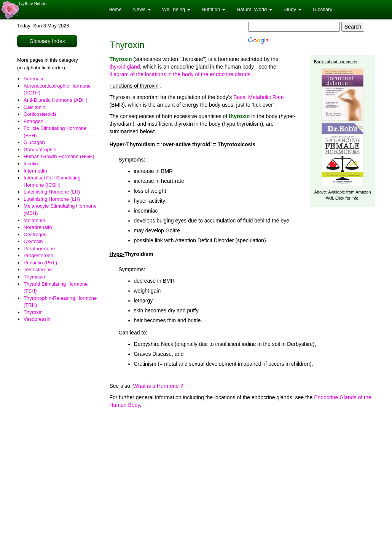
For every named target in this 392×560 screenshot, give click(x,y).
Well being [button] (176, 9)
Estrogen (33, 121)
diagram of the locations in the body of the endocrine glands (180, 74)
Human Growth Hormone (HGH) (59, 156)
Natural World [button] (254, 9)
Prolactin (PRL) (40, 263)
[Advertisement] (242, 474)
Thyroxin (33, 312)
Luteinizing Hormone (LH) (52, 199)
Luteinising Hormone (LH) (52, 192)
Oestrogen (35, 234)
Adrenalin (34, 79)
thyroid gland (125, 67)
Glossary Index (47, 41)
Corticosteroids (40, 114)
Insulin (31, 164)
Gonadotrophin (40, 150)
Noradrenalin (38, 227)
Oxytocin (33, 241)
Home (115, 9)
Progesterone (38, 255)
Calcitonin (34, 107)
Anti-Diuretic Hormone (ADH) (56, 100)
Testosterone (38, 270)
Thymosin (34, 277)
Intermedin (35, 171)
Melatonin (34, 220)
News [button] (142, 9)
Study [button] (292, 9)
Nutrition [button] (214, 9)
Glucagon (34, 142)
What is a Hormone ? (158, 386)
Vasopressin (37, 319)
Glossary (323, 9)
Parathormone (39, 249)
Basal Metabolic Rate (258, 97)
